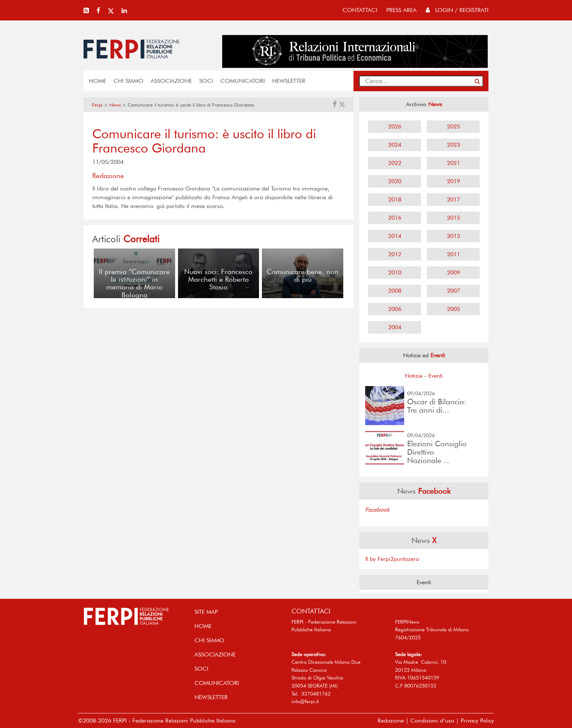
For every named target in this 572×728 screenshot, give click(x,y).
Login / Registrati (457, 10)
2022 (395, 163)
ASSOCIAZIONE (171, 81)
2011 (453, 254)
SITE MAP (206, 612)
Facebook (377, 510)
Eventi (436, 376)
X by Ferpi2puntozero (392, 559)
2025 (453, 126)
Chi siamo (128, 81)
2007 (453, 291)
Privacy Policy (477, 721)
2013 (453, 236)
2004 (395, 327)
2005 (453, 309)
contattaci (360, 10)
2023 (453, 145)
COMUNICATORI (243, 81)
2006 (395, 309)
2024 (395, 145)
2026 (395, 126)
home (98, 81)
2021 (453, 163)
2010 (395, 272)
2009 (453, 272)
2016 (395, 218)
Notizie (414, 376)
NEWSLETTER (289, 81)
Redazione (391, 721)
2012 (395, 254)
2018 (395, 199)
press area (401, 10)
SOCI (206, 81)
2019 (453, 181)
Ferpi (97, 105)
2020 (395, 181)
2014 (395, 236)
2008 (395, 291)
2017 (453, 199)
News (115, 105)
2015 (453, 218)
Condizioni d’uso (432, 721)
